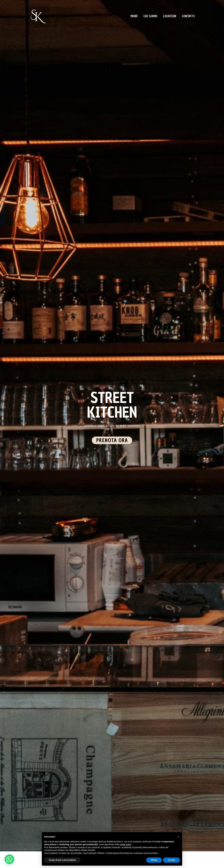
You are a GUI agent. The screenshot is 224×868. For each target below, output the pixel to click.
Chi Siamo (150, 16)
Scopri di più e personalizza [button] (62, 860)
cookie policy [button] (125, 844)
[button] (178, 837)
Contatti (188, 16)
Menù (134, 16)
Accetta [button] (171, 860)
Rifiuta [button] (154, 860)
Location (170, 16)
